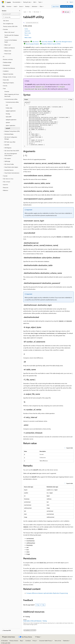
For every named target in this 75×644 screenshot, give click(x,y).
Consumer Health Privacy (45, 641)
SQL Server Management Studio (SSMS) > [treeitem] (11, 155)
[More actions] (72, 12)
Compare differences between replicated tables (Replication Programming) (47, 593)
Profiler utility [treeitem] (9, 108)
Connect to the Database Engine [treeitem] (11, 41)
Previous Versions (14, 641)
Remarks (27, 35)
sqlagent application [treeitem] (11, 111)
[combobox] (11, 14)
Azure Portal (56, 6)
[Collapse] (20, 11)
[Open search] (67, 2)
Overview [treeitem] (7, 91)
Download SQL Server (67, 6)
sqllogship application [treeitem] (11, 120)
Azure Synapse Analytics (33, 44)
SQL (30, 12)
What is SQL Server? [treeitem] (9, 32)
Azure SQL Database (47, 42)
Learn (25, 12)
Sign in (71, 2)
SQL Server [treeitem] (6, 21)
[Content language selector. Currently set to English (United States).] (9, 637)
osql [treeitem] (7, 105)
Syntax (26, 29)
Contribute (28, 641)
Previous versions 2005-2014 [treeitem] (10, 26)
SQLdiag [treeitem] (8, 114)
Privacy (34, 641)
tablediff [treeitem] (8, 128)
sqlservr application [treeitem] (10, 125)
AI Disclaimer (4, 641)
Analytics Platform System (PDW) (51, 44)
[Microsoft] (3, 2)
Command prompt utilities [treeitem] (12, 102)
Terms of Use (58, 641)
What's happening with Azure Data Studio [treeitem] (12, 95)
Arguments (27, 31)
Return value (28, 33)
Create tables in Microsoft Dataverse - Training (35, 621)
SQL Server (36, 12)
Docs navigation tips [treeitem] (8, 24)
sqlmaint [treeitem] (8, 122)
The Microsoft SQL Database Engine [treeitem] (12, 36)
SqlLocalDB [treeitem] (9, 117)
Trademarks (66, 641)
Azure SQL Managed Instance (64, 42)
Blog (21, 641)
